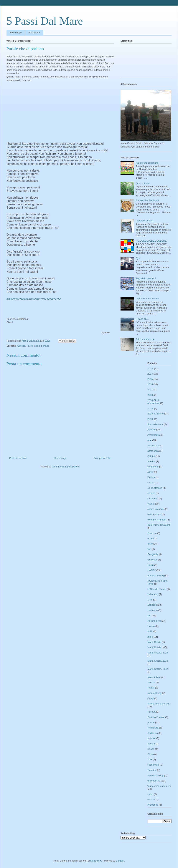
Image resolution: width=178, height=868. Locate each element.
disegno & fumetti (157, 520)
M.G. (150, 631)
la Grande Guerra (157, 589)
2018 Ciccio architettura (154, 402)
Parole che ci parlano (38, 346)
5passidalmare (155, 424)
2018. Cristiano (155, 414)
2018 (150, 395)
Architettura (34, 33)
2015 (150, 379)
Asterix (151, 456)
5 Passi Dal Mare (45, 21)
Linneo (151, 626)
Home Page (16, 33)
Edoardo (152, 533)
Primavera (153, 728)
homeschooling (155, 576)
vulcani (151, 800)
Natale (151, 688)
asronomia (153, 451)
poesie (151, 722)
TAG (150, 760)
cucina (151, 504)
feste (150, 544)
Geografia (153, 554)
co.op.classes (155, 488)
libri (149, 616)
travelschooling (155, 775)
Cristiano (152, 498)
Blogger (120, 861)
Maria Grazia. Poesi (158, 669)
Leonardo (153, 610)
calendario (153, 467)
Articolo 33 (153, 445)
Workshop (153, 805)
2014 (150, 374)
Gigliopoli (152, 560)
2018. (150, 408)
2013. (150, 368)
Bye (138, 258)
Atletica (151, 461)
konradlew (96, 861)
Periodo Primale (156, 717)
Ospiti (150, 698)
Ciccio (151, 483)
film (149, 549)
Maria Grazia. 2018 (158, 661)
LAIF (150, 600)
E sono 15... (142, 319)
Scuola (151, 744)
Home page (60, 458)
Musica (151, 682)
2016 (150, 384)
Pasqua (151, 712)
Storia (151, 754)
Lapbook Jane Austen (147, 299)
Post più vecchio (102, 458)
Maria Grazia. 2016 (158, 653)
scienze (151, 738)
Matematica (154, 677)
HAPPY (151, 570)
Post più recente (18, 458)
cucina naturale (156, 509)
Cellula (151, 477)
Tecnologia (153, 765)
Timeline (152, 770)
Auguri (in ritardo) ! (146, 278)
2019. (150, 419)
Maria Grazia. (155, 647)
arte (149, 440)
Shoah (151, 749)
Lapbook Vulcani (145, 221)
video (150, 794)
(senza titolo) (143, 183)
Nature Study (154, 693)
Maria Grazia (154, 642)
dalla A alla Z (154, 514)
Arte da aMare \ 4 (145, 339)
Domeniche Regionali (147, 200)
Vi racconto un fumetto (159, 786)
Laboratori (153, 594)
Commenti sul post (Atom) (66, 467)
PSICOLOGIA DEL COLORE (151, 241)
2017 (150, 390)
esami (151, 538)
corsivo (151, 493)
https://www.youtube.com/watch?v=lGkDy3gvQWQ (34, 299)
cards (150, 472)
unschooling (154, 781)
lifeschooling (154, 621)
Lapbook (152, 605)
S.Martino (153, 733)
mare (150, 637)
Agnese (21, 346)
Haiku (150, 565)
